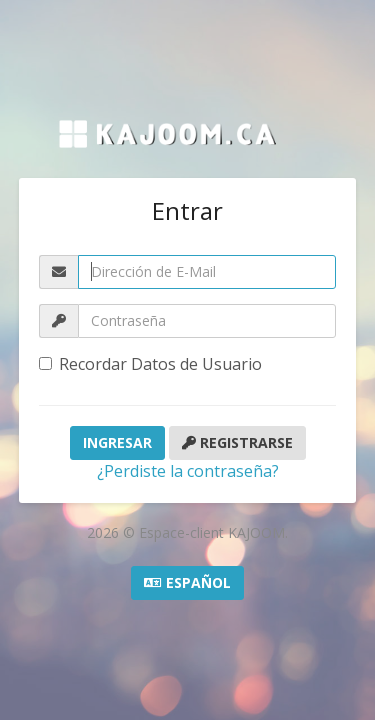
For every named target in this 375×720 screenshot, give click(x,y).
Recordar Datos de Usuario (150, 364)
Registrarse (237, 442)
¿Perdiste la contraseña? (188, 471)
